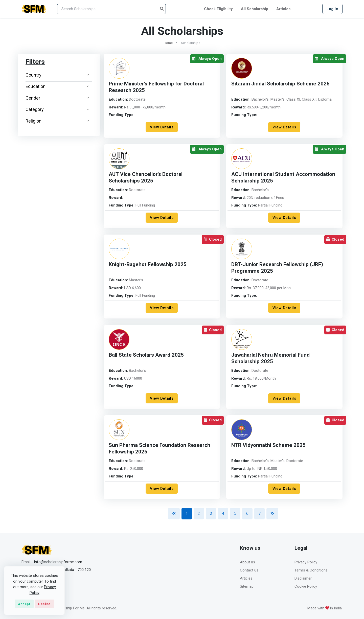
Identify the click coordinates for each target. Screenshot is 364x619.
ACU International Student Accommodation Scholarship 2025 (284, 178)
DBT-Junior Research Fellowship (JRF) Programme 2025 (277, 268)
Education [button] (57, 86)
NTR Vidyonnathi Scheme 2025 (269, 445)
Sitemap (247, 586)
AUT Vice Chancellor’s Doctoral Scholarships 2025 (146, 178)
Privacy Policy (306, 562)
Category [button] (57, 109)
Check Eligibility (218, 9)
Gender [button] (57, 98)
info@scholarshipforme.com (58, 562)
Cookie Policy (306, 586)
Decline (44, 604)
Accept (24, 604)
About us (247, 562)
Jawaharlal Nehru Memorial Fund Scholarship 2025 (271, 358)
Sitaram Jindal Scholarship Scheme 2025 (281, 84)
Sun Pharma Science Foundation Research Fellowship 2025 (160, 449)
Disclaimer (303, 578)
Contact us (249, 570)
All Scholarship (255, 9)
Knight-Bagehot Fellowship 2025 (148, 265)
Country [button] (57, 75)
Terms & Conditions (311, 570)
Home (168, 43)
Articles (283, 9)
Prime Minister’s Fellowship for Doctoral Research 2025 (157, 87)
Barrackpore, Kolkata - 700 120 (65, 570)
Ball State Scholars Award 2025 (146, 355)
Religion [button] (57, 121)
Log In (332, 9)
